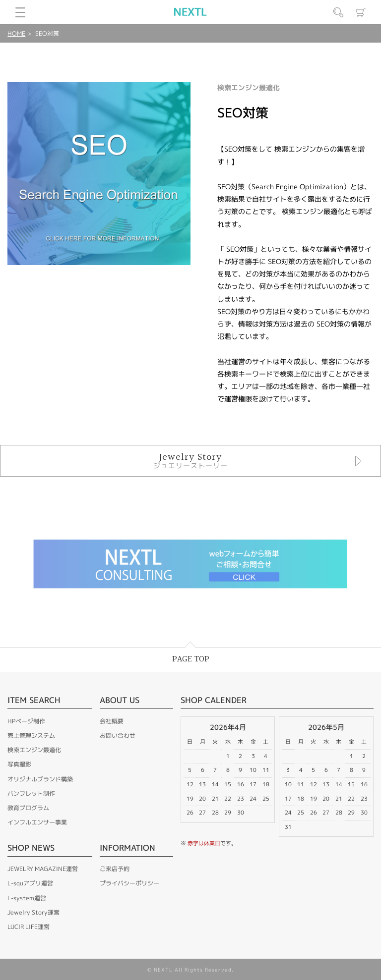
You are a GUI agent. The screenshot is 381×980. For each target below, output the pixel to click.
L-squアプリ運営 (30, 883)
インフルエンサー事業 (37, 822)
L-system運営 (27, 898)
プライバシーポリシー (129, 883)
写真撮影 (19, 764)
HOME (16, 33)
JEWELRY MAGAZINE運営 (43, 869)
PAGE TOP (191, 659)
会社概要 (112, 721)
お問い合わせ (118, 735)
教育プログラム (28, 808)
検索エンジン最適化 (34, 750)
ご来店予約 (115, 869)
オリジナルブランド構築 (40, 779)
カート (361, 12)
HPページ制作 (26, 721)
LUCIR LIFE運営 (29, 927)
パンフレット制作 (31, 793)
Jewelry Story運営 (33, 912)
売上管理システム (31, 735)
